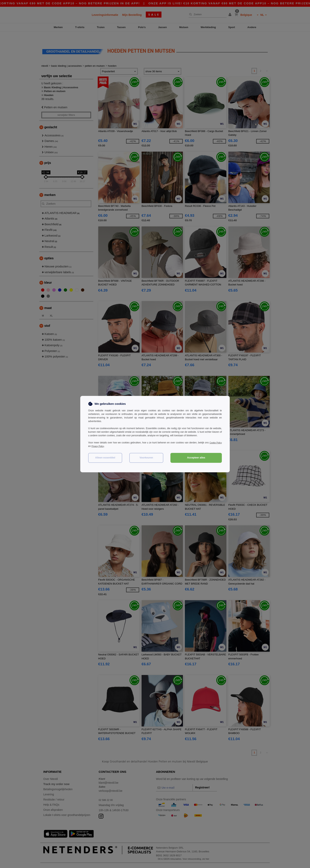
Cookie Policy (215, 443)
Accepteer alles (196, 458)
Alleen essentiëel (105, 458)
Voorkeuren (146, 458)
